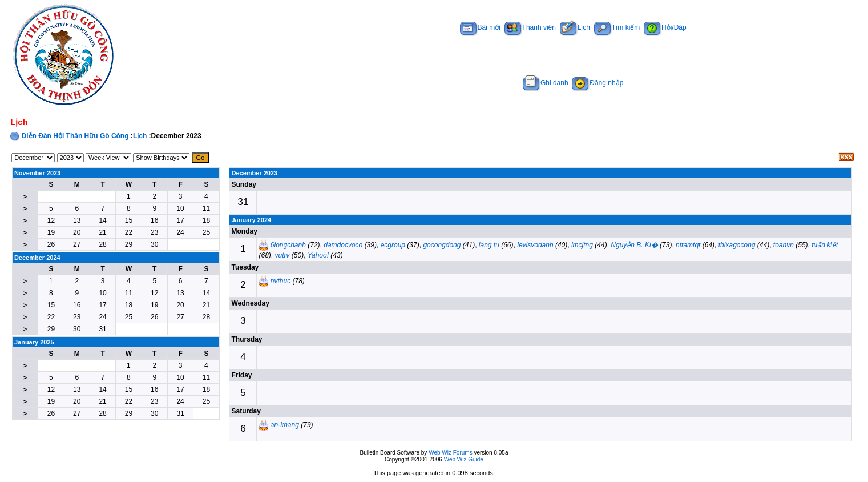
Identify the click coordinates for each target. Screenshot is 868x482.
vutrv (282, 255)
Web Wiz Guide (464, 459)
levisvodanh (535, 245)
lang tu (489, 245)
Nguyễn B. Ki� (634, 245)
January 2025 (34, 342)
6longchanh (288, 245)
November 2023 (37, 173)
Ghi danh (546, 83)
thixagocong (737, 245)
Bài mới (480, 27)
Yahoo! (318, 255)
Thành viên (530, 27)
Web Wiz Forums (451, 453)
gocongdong (442, 245)
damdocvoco (343, 245)
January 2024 (251, 220)
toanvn (784, 245)
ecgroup (393, 245)
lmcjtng (582, 245)
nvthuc (280, 281)
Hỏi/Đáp (665, 27)
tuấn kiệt (825, 245)
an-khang (285, 425)
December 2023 (254, 173)
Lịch (575, 27)
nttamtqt (688, 245)
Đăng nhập (597, 83)
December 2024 (37, 258)
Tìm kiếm (617, 27)
